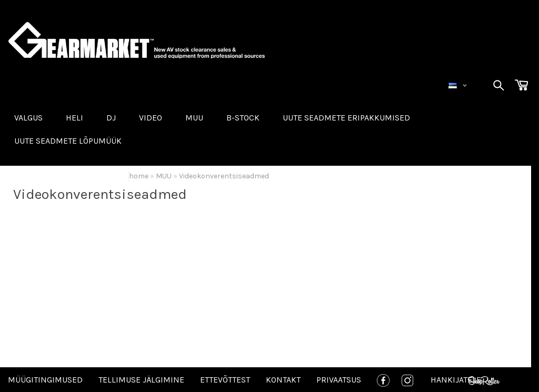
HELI (74, 118)
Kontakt (283, 380)
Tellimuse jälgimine (141, 380)
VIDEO (151, 118)
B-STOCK (243, 118)
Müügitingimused (45, 380)
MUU (194, 118)
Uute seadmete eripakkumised (346, 118)
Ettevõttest (225, 380)
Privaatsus (339, 380)
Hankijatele (456, 380)
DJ (111, 118)
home (139, 176)
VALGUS (28, 118)
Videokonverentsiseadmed (224, 176)
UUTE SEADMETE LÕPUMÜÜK (68, 141)
